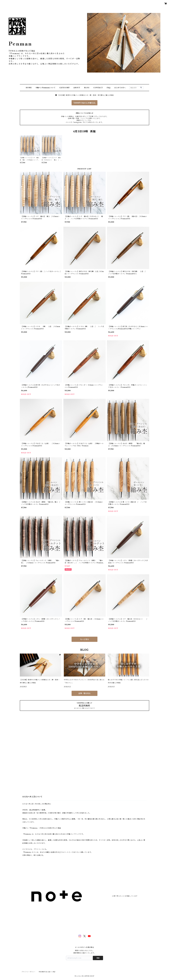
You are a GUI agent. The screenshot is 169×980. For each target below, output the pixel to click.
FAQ (109, 88)
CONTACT (98, 88)
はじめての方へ (120, 88)
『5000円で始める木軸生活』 (84, 103)
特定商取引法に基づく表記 (47, 972)
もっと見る (84, 639)
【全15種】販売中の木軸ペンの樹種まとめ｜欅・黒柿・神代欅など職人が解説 (84, 95)
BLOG (87, 88)
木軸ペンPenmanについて (45, 88)
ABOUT (77, 88)
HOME (29, 88)
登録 (98, 958)
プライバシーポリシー (28, 972)
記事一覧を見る (84, 693)
